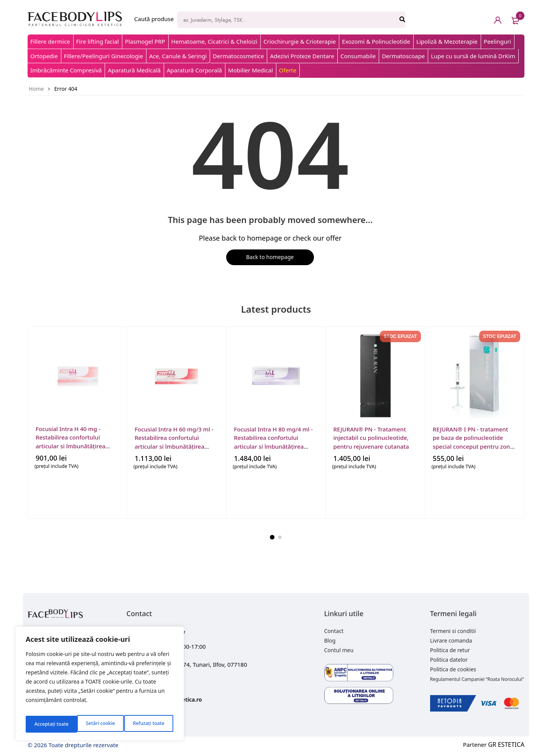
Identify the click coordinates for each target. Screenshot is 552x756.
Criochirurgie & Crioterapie (300, 41)
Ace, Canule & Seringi (178, 56)
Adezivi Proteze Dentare (302, 56)
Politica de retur (450, 651)
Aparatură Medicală (134, 70)
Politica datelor (449, 661)
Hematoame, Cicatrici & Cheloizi (214, 41)
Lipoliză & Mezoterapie (447, 41)
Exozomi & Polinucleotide (376, 41)
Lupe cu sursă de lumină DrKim (473, 56)
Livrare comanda (451, 642)
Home (36, 89)
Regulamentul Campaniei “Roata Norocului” (477, 680)
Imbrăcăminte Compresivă (66, 70)
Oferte (288, 70)
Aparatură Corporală (194, 70)
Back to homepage (268, 258)
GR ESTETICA (507, 746)
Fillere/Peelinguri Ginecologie (104, 56)
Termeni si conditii (453, 632)
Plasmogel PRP (145, 41)
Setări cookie (48, 724)
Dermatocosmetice (238, 56)
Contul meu (339, 651)
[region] (100, 686)
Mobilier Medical (251, 70)
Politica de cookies (453, 670)
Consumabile (358, 56)
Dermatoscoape (403, 56)
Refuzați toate (97, 724)
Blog (330, 642)
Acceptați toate (149, 724)
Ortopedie (44, 56)
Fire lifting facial (98, 41)
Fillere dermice (50, 41)
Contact (334, 632)
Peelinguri (498, 41)
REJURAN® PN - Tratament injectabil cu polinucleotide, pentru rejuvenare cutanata (371, 438)
